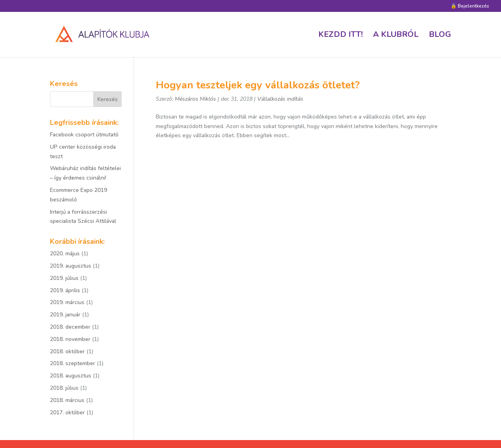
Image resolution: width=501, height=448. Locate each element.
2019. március (67, 302)
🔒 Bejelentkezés (470, 6)
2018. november (70, 339)
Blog (440, 36)
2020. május (65, 254)
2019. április (65, 290)
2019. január (65, 315)
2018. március (67, 400)
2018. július (64, 388)
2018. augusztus (71, 376)
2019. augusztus (71, 266)
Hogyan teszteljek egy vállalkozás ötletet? (258, 85)
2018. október (67, 351)
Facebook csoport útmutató (84, 135)
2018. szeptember (73, 363)
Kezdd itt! (340, 36)
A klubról (396, 36)
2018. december (70, 327)
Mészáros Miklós (195, 99)
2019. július (64, 278)
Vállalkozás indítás (280, 99)
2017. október (67, 413)
